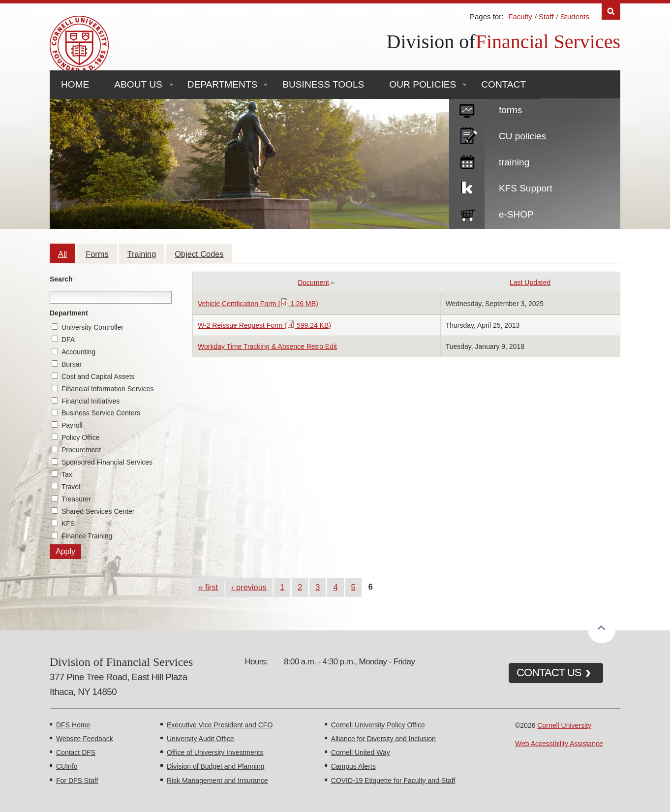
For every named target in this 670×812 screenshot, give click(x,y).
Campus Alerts (353, 766)
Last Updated (530, 282)
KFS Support (526, 188)
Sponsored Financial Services (107, 462)
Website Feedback (85, 739)
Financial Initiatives (91, 401)
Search (61, 279)
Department (69, 313)
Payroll (72, 425)
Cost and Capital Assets (98, 376)
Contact (503, 84)
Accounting (78, 352)
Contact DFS (76, 752)
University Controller (92, 327)
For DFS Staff (77, 781)
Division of (431, 42)
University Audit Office (200, 739)
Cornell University (564, 725)
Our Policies (423, 84)
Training (142, 254)
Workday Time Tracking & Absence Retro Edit (267, 346)
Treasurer (76, 499)
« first (208, 587)
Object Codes (199, 254)
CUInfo (67, 766)
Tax (67, 474)
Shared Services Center (98, 511)
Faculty (520, 16)
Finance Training (87, 536)
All (62, 254)
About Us (138, 84)
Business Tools (323, 84)
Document (317, 282)
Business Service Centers (101, 413)
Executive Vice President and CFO (220, 725)
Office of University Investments (215, 752)
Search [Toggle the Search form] (611, 12)
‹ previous (249, 587)
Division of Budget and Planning (215, 766)
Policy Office (81, 437)
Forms (97, 254)
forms (511, 110)
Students (575, 16)
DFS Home (73, 725)
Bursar (72, 364)
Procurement (81, 450)
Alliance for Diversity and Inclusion (383, 739)
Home (75, 84)
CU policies (522, 136)
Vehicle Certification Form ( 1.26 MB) (258, 304)
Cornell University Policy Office (378, 725)
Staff (546, 16)
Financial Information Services (108, 389)
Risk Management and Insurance (217, 781)
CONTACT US (549, 672)
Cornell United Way (361, 752)
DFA (68, 340)
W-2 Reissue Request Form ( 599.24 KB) (264, 325)
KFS (68, 524)
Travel (71, 487)
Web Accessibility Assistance (559, 744)
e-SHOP (516, 214)
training (514, 162)
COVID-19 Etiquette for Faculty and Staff (393, 781)
